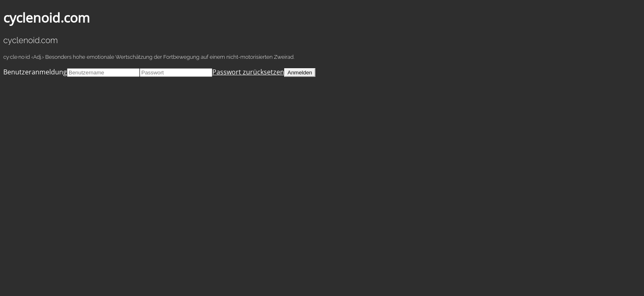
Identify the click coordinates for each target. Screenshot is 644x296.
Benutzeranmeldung (35, 72)
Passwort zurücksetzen (248, 72)
